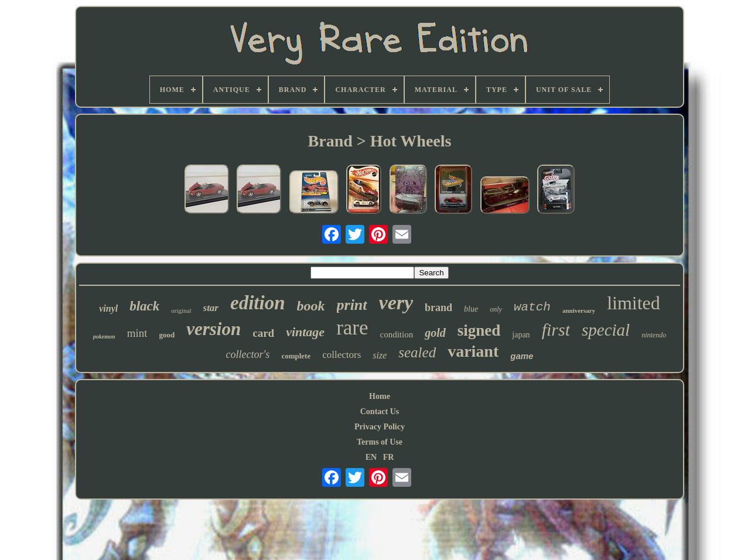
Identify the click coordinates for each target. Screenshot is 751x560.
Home (380, 396)
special (606, 330)
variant (473, 351)
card (263, 333)
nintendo (654, 335)
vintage (305, 332)
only (496, 309)
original (181, 310)
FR (389, 457)
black (144, 306)
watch (532, 307)
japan (521, 335)
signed (479, 330)
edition (258, 303)
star (211, 308)
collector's (248, 354)
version (214, 329)
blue (471, 309)
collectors (342, 355)
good (167, 335)
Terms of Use (380, 442)
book (311, 306)
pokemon (104, 337)
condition (397, 334)
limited (634, 303)
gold (435, 333)
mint (137, 333)
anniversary (579, 310)
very (396, 303)
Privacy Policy (380, 427)
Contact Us (380, 412)
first (556, 329)
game (522, 356)
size (380, 355)
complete (296, 356)
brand (438, 308)
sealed (417, 352)
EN (371, 457)
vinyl (108, 308)
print (352, 305)
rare (352, 328)
